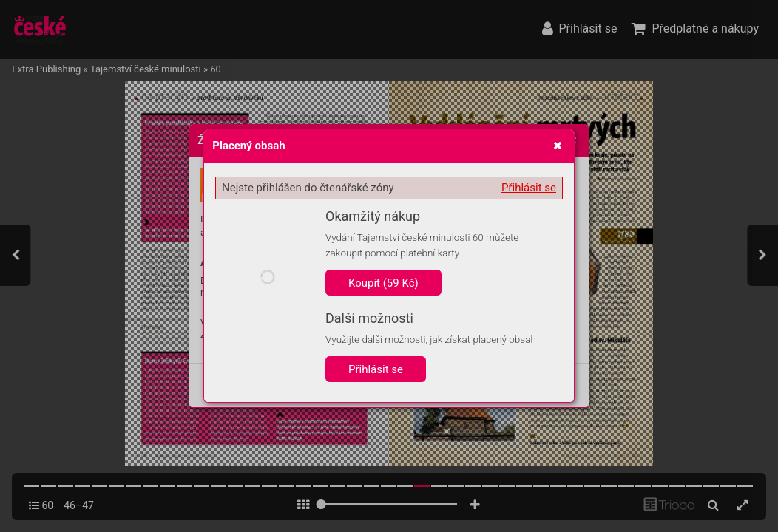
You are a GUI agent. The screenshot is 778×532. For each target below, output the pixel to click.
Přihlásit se (529, 188)
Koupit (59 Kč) (383, 283)
